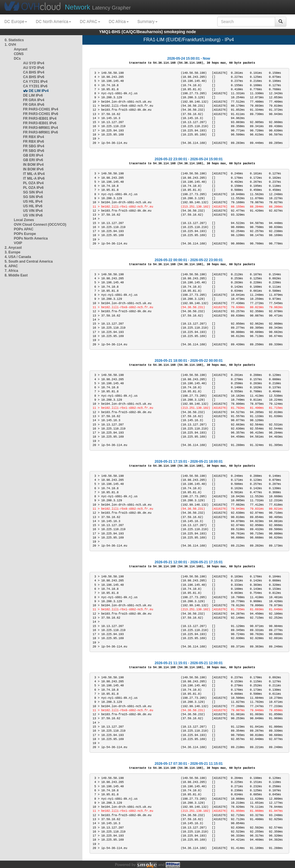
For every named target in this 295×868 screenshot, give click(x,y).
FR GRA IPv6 (34, 105)
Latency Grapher (98, 7)
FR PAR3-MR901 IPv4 (40, 128)
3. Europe (13, 252)
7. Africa (11, 271)
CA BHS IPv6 (34, 77)
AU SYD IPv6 (34, 68)
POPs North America (31, 238)
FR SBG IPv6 (34, 151)
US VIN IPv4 (33, 211)
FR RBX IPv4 (34, 137)
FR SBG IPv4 (34, 146)
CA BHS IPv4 (34, 72)
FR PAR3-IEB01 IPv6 (40, 123)
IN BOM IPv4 (33, 165)
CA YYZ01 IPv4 (35, 82)
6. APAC (11, 266)
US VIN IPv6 (33, 215)
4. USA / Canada (18, 257)
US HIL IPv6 (33, 206)
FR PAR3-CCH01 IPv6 (41, 114)
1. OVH (10, 45)
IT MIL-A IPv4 (34, 174)
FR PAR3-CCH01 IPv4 (41, 109)
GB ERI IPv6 (33, 160)
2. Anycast (13, 248)
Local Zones (24, 220)
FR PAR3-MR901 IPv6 (40, 132)
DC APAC (90, 22)
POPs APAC (24, 229)
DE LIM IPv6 (33, 95)
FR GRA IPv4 (34, 100)
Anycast (21, 49)
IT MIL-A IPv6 (34, 178)
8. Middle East (16, 275)
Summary (147, 22)
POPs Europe (25, 234)
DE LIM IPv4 (39, 91)
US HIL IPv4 (33, 202)
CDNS (19, 54)
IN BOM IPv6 (33, 169)
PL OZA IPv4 (33, 183)
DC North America (53, 22)
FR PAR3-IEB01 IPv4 (40, 118)
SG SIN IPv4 (33, 192)
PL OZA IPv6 (33, 188)
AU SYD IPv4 (34, 63)
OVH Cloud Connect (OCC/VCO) (40, 225)
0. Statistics (14, 40)
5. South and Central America (29, 261)
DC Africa (119, 22)
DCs (17, 59)
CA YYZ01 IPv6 (35, 86)
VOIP (18, 243)
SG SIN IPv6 (33, 197)
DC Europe (16, 22)
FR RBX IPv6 (34, 142)
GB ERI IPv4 (33, 155)
